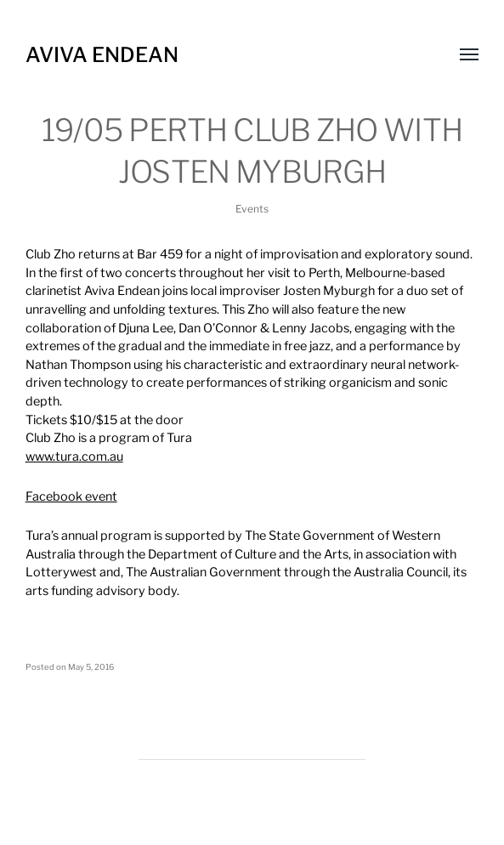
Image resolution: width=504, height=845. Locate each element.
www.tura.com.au (74, 457)
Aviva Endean (102, 55)
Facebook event (71, 496)
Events (252, 209)
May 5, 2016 (91, 667)
